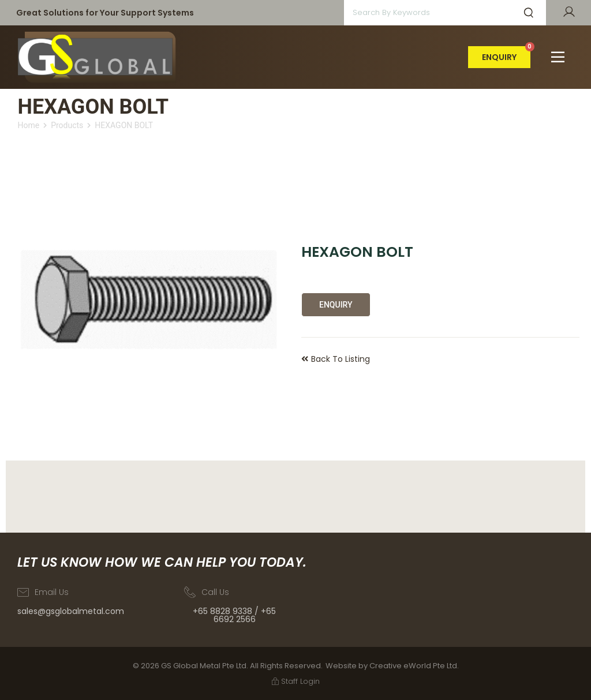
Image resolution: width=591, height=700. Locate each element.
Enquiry (336, 305)
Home (28, 125)
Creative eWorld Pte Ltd (413, 666)
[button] (558, 57)
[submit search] (529, 13)
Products (67, 125)
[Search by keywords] (425, 13)
